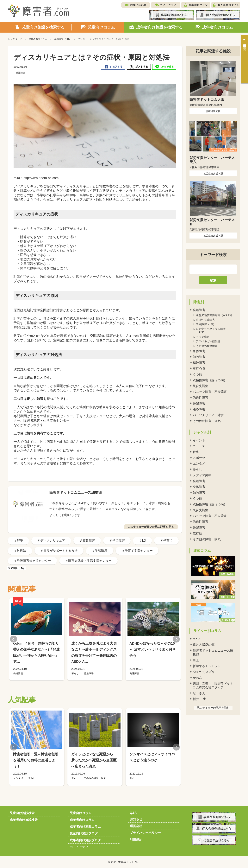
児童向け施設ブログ (84, 833)
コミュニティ (168, 5)
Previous (14, 639)
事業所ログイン (198, 5)
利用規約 (136, 840)
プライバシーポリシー (145, 833)
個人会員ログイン (228, 5)
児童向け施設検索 (22, 813)
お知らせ (136, 819)
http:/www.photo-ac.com (41, 178)
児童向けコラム (81, 813)
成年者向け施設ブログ (85, 840)
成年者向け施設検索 (24, 820)
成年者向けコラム (82, 820)
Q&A (133, 813)
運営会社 (136, 826)
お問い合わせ (138, 5)
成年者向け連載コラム (85, 827)
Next (176, 639)
